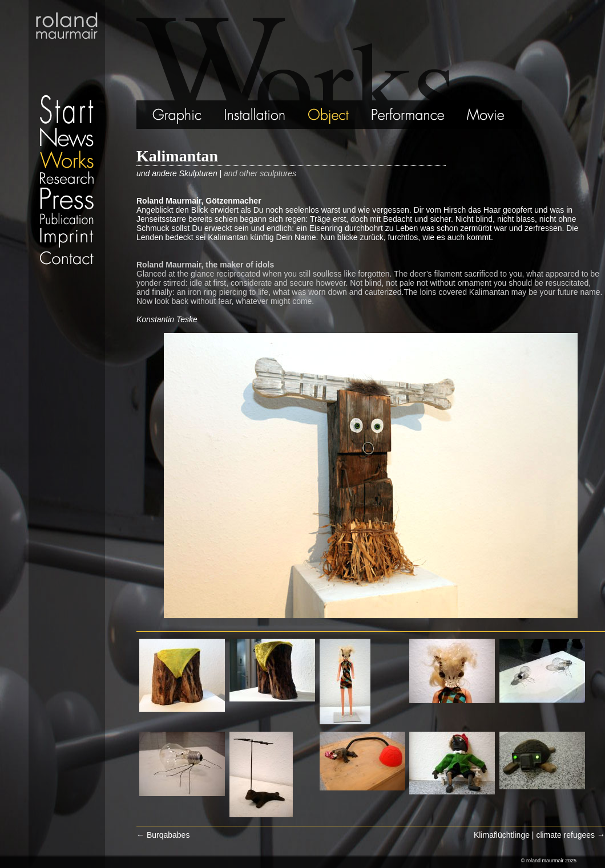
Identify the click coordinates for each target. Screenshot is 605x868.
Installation (255, 115)
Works (67, 159)
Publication (67, 218)
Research (67, 178)
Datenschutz (67, 271)
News (67, 137)
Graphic (163, 115)
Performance (409, 115)
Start (67, 63)
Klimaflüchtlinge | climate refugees (539, 835)
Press (67, 198)
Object (329, 115)
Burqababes (163, 835)
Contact (67, 258)
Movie (489, 115)
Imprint (67, 238)
